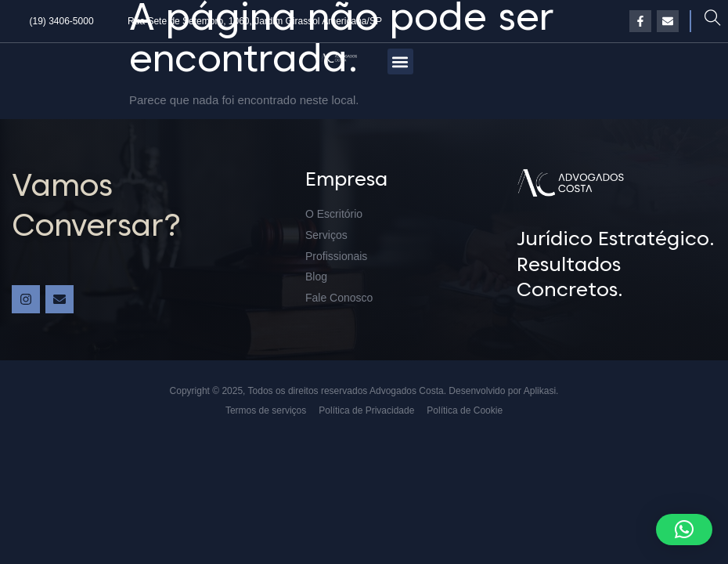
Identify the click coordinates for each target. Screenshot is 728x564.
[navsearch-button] (712, 21)
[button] (400, 61)
